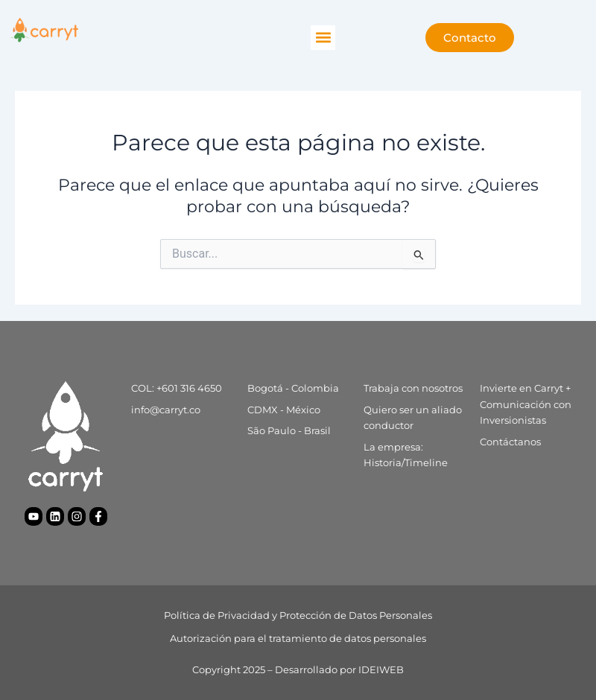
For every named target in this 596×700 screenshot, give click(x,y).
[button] (323, 38)
